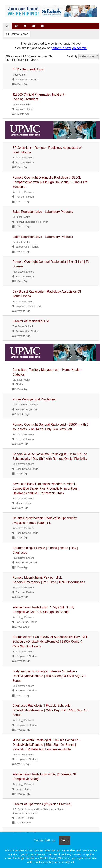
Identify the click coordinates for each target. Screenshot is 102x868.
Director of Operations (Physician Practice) (42, 804)
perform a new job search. (69, 48)
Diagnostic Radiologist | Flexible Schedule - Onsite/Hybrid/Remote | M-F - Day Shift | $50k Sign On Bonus (50, 710)
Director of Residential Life (31, 321)
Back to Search (17, 34)
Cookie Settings (45, 840)
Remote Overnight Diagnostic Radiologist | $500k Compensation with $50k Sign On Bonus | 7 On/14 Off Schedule (50, 182)
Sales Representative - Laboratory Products (43, 212)
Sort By (72, 56)
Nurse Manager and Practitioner (34, 399)
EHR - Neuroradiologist (28, 69)
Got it (64, 840)
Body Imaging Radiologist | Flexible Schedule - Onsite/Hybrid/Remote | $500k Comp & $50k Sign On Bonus (49, 676)
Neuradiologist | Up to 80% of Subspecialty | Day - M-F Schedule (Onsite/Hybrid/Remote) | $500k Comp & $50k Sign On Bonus (50, 642)
